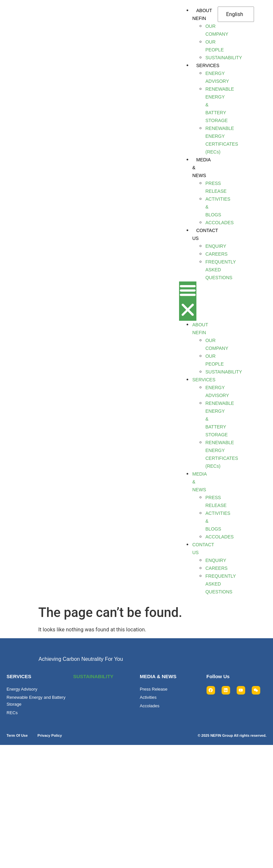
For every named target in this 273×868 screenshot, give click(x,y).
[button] (188, 301)
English (235, 14)
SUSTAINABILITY (93, 676)
